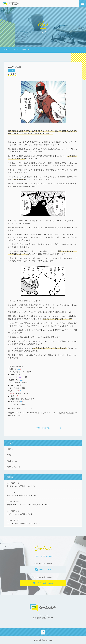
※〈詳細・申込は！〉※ (20, 409)
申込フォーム (12, 461)
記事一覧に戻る (43, 428)
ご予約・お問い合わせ (45, 583)
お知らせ (10, 449)
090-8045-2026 (45, 570)
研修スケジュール (13, 467)
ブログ (11, 70)
